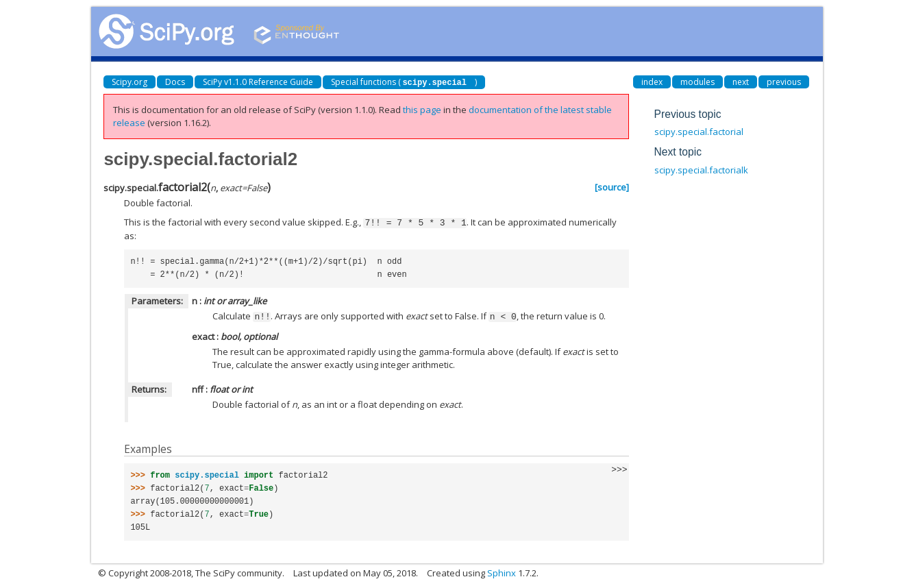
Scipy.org (129, 82)
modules (697, 82)
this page (422, 110)
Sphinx (502, 572)
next (741, 82)
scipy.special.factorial (699, 132)
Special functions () (404, 82)
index (652, 82)
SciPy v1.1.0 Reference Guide (258, 82)
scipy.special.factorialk (701, 170)
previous (784, 82)
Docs (175, 82)
